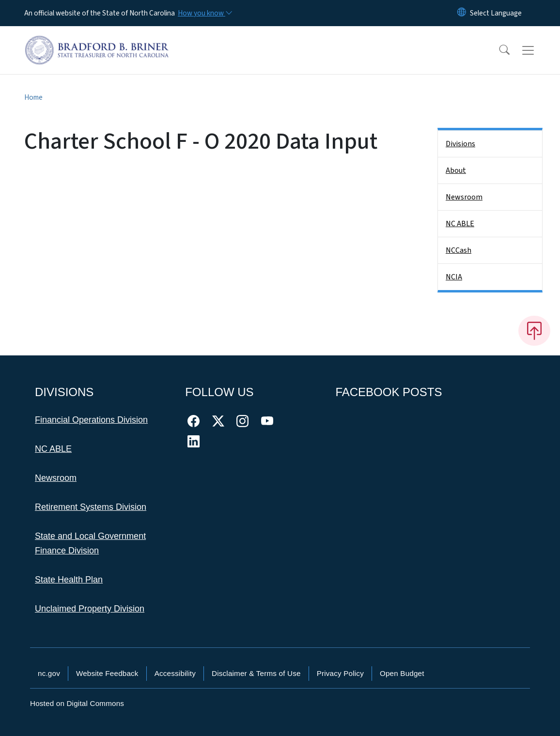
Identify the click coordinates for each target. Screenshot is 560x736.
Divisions (460, 144)
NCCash (459, 250)
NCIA (454, 277)
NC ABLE (460, 224)
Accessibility (175, 673)
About (456, 170)
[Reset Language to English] (462, 13)
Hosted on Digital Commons (77, 703)
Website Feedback (107, 673)
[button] (498, 50)
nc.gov (49, 673)
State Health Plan (69, 580)
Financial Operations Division (91, 420)
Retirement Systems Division (91, 507)
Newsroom (464, 197)
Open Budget (402, 673)
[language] (496, 13)
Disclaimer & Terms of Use (256, 673)
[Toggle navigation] (537, 50)
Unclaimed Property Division (90, 609)
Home (33, 97)
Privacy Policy (340, 673)
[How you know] (204, 13)
